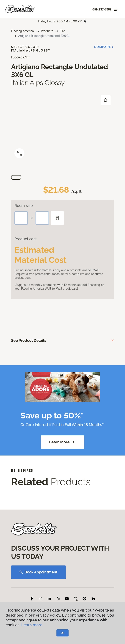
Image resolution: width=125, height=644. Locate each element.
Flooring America (22, 31)
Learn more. (32, 625)
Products (47, 31)
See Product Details (29, 340)
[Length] (21, 218)
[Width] (42, 218)
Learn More (62, 442)
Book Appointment (38, 572)
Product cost (26, 239)
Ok (63, 633)
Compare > (104, 47)
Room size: (24, 206)
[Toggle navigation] (116, 9)
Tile (63, 31)
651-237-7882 (102, 9)
